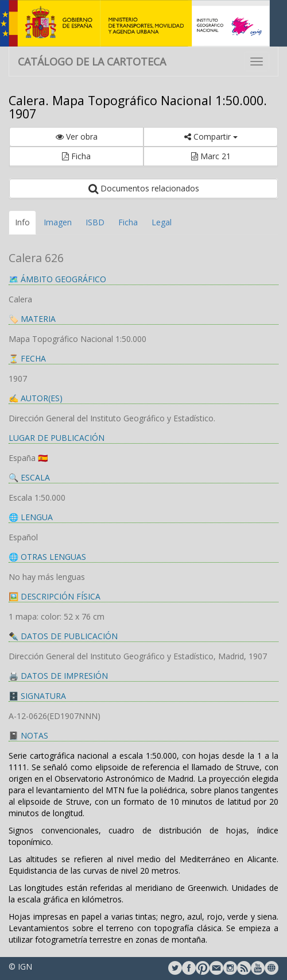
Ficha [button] (76, 156)
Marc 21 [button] (211, 156)
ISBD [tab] (95, 222)
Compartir (211, 137)
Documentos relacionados (144, 188)
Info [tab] (22, 222)
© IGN (20, 966)
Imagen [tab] (58, 222)
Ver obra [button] (77, 137)
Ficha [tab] (128, 222)
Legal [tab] (162, 222)
